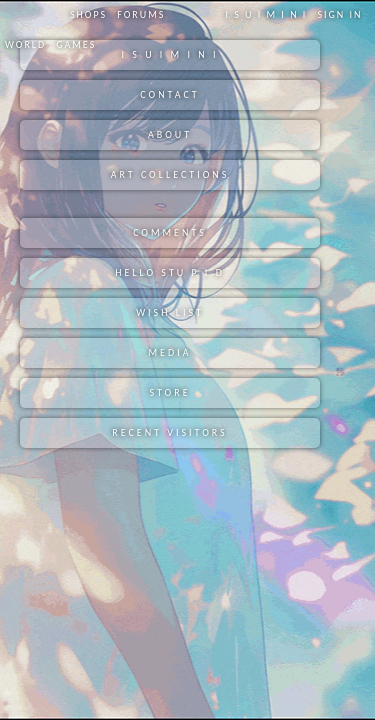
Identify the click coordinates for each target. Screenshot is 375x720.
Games (76, 44)
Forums (141, 14)
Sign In (339, 14)
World (25, 44)
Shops (88, 14)
